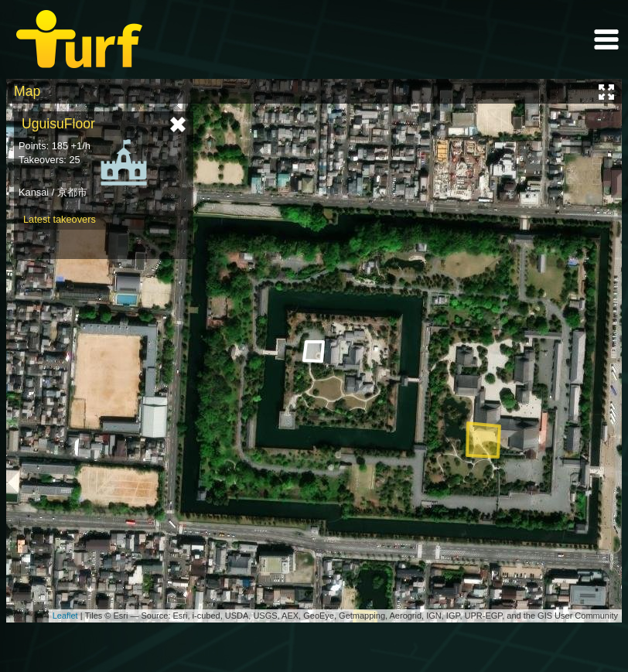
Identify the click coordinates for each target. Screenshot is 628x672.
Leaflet (65, 616)
